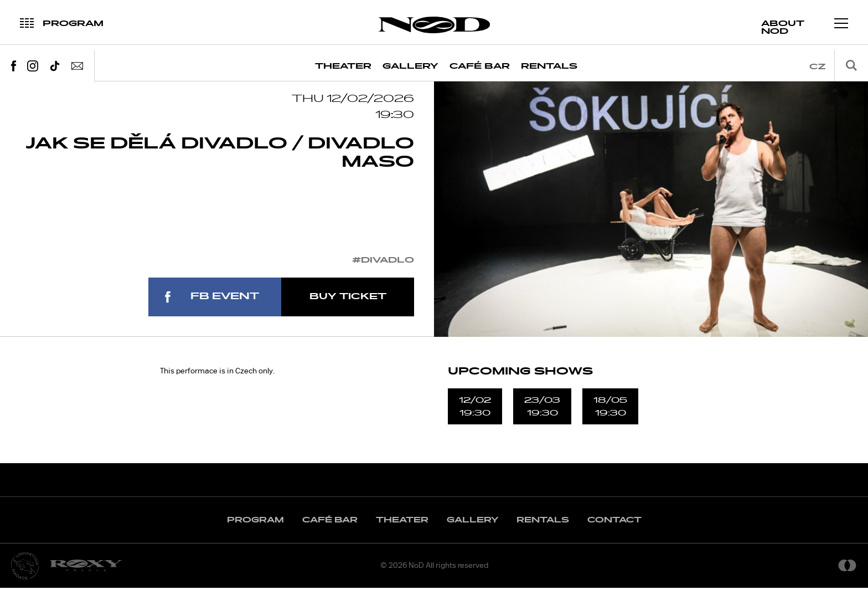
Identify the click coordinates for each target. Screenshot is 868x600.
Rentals (549, 66)
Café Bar (480, 66)
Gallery (410, 66)
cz (818, 67)
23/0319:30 (542, 418)
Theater (343, 66)
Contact (614, 532)
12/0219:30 (475, 418)
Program (255, 532)
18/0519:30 (610, 418)
